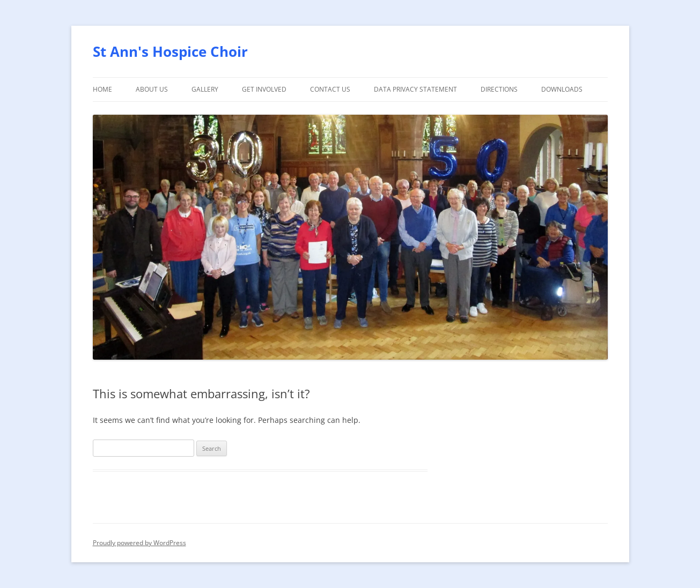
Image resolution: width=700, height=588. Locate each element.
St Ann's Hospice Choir (170, 51)
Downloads (562, 89)
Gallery (205, 89)
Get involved (264, 89)
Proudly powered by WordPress (139, 543)
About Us (152, 89)
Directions (499, 89)
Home (102, 89)
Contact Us (330, 89)
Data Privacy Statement (415, 89)
